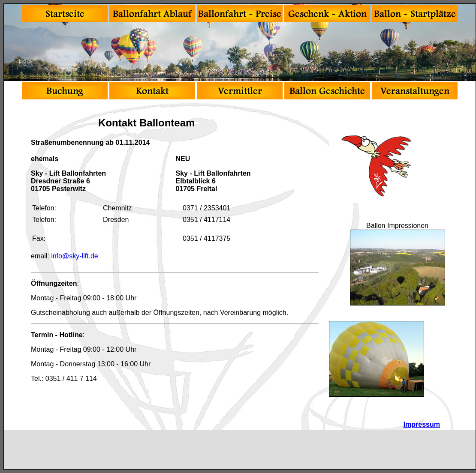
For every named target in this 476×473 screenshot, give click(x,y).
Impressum (422, 424)
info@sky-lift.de (75, 256)
